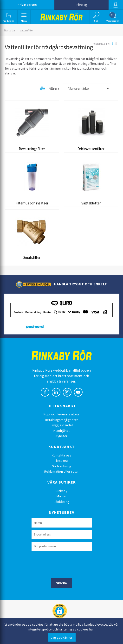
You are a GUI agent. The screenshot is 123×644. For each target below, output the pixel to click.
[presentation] (68, 564)
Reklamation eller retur (61, 471)
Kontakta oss (62, 455)
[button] (8, 17)
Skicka (62, 583)
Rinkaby (61, 491)
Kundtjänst (61, 431)
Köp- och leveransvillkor (62, 414)
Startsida (9, 30)
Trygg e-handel (61, 425)
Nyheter (62, 436)
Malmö (61, 496)
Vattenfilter (27, 30)
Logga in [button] (116, 5)
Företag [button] (82, 5)
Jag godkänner (62, 637)
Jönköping (61, 502)
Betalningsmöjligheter (61, 420)
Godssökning (62, 466)
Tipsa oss (61, 461)
